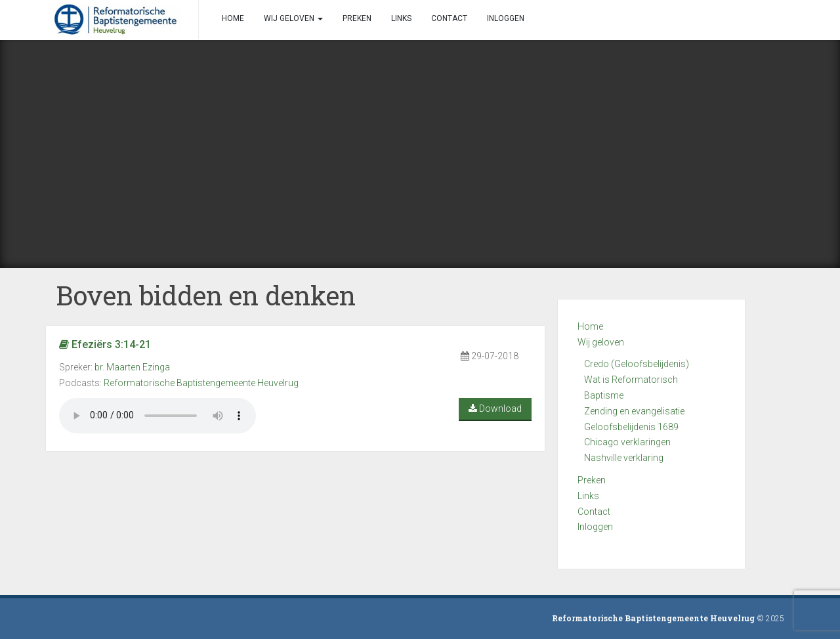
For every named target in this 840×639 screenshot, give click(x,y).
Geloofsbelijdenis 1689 (631, 427)
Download (495, 408)
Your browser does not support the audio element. (157, 416)
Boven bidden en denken (206, 295)
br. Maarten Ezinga (132, 367)
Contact (594, 512)
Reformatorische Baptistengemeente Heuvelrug (201, 383)
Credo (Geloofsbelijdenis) (637, 364)
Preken (592, 480)
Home (590, 326)
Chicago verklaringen (627, 442)
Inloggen (595, 527)
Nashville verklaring (624, 458)
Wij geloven (601, 342)
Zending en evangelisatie (634, 411)
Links (588, 496)
